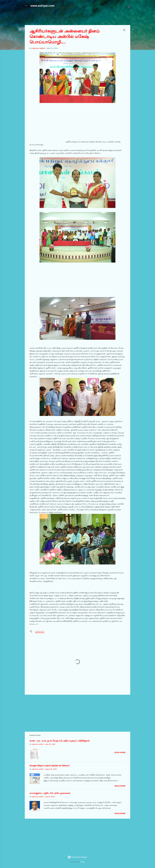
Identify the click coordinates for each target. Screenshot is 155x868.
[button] (124, 30)
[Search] (129, 7)
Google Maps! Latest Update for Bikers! (50, 766)
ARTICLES (40, 632)
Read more (120, 752)
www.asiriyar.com (42, 6)
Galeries (83, 862)
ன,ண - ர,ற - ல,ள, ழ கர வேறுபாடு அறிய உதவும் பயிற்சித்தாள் (60, 741)
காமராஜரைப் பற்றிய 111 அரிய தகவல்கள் (50, 793)
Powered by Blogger (77, 857)
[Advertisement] (82, 17)
